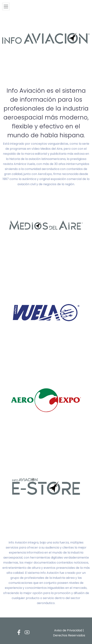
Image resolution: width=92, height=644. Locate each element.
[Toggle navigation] (6, 7)
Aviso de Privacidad (68, 630)
